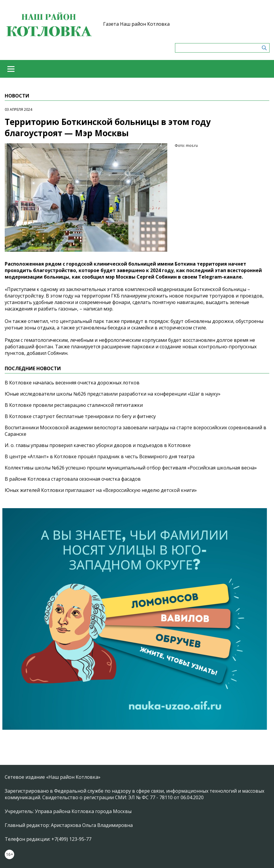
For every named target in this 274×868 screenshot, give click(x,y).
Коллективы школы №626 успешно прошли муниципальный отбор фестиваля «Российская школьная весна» (131, 468)
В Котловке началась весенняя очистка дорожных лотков (72, 383)
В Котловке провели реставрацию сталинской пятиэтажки (74, 405)
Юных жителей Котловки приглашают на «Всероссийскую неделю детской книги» (101, 490)
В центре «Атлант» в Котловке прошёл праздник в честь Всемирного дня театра (100, 456)
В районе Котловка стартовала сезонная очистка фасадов (73, 479)
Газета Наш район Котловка (136, 24)
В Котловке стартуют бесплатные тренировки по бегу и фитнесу (80, 416)
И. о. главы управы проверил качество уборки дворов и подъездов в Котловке (98, 445)
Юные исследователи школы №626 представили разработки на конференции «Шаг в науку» (113, 394)
